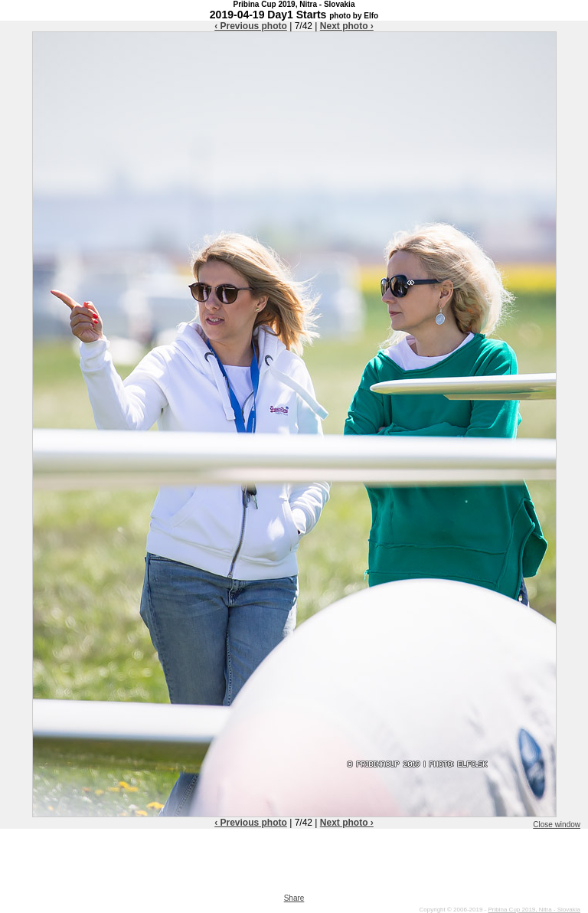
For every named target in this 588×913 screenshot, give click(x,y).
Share (294, 898)
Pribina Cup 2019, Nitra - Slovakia (534, 910)
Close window (557, 825)
